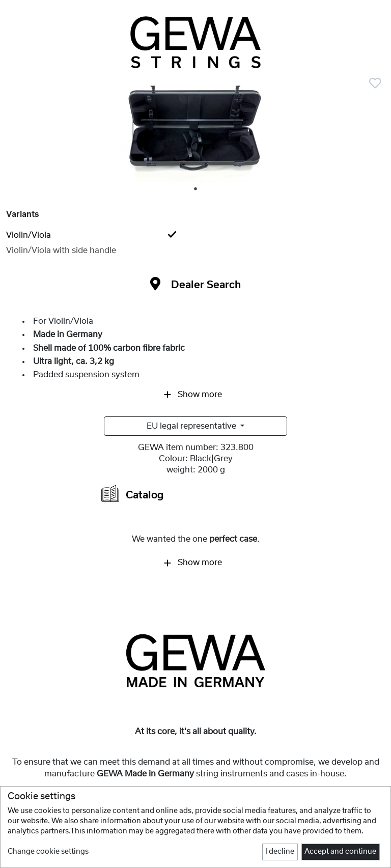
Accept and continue (340, 852)
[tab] (195, 235)
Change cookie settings (48, 852)
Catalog (133, 494)
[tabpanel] (195, 133)
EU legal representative (192, 426)
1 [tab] (196, 189)
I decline (280, 852)
